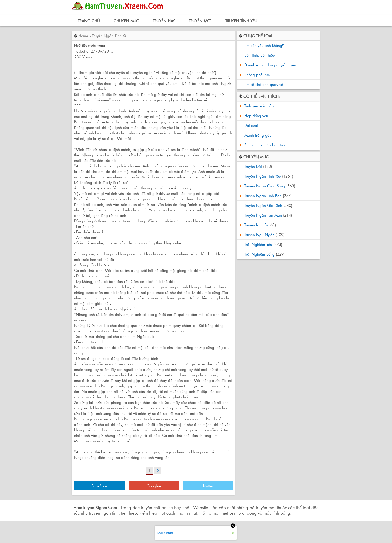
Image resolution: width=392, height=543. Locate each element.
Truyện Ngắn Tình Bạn (263, 196)
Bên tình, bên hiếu (260, 55)
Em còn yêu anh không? (264, 45)
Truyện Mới (200, 21)
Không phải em (257, 75)
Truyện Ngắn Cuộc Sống (265, 186)
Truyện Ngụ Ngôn (259, 235)
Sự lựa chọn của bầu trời (264, 145)
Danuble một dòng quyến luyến (270, 65)
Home (83, 36)
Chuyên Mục (126, 21)
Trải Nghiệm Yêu (258, 244)
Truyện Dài (253, 166)
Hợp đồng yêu (256, 116)
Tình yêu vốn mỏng (259, 106)
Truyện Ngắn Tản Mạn (263, 215)
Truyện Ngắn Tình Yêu (110, 36)
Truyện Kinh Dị (256, 225)
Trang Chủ (89, 21)
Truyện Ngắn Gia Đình (263, 205)
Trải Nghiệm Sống (260, 254)
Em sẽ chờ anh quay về (264, 84)
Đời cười (251, 125)
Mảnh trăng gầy (257, 135)
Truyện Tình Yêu (241, 21)
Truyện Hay (164, 21)
